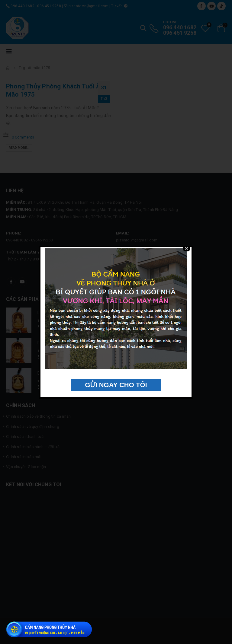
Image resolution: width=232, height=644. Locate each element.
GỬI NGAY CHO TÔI (116, 385)
